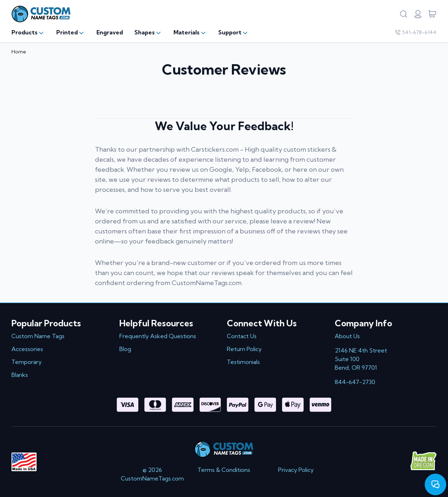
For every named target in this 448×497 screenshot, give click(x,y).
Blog (125, 349)
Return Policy (244, 349)
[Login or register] (418, 14)
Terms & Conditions (224, 470)
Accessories (27, 349)
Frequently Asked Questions (158, 336)
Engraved (110, 32)
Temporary (27, 362)
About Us (347, 336)
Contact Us (242, 336)
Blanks (20, 375)
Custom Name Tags (38, 336)
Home (19, 52)
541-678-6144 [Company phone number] (416, 32)
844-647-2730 (355, 382)
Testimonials (243, 362)
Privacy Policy (296, 470)
